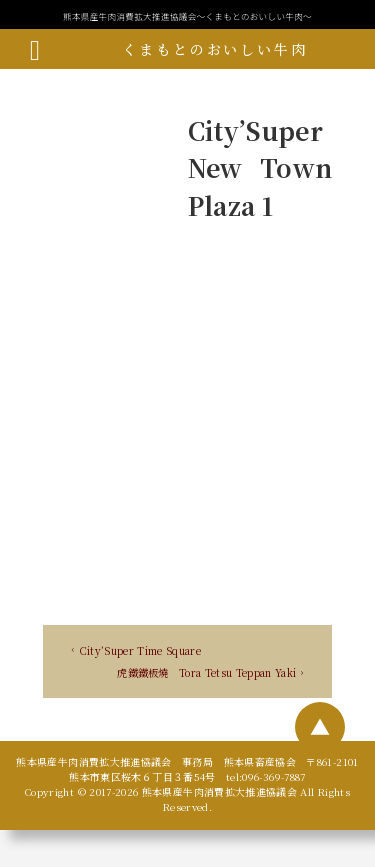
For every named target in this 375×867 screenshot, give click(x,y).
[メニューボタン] (35, 49)
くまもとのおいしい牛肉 (214, 49)
